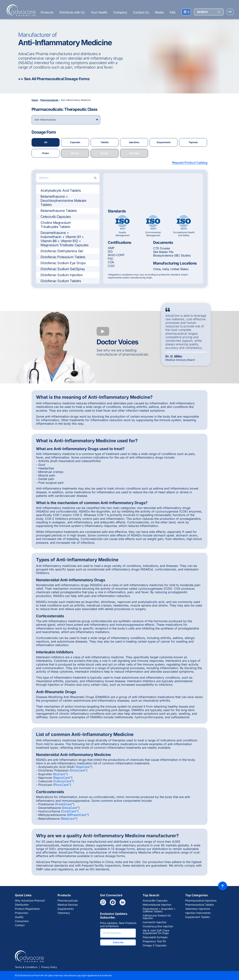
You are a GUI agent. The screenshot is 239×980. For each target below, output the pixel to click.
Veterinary (64, 913)
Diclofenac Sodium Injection (62, 275)
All (46, 142)
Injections (134, 142)
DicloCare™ (79, 770)
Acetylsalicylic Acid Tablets (61, 190)
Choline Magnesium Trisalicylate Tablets (56, 225)
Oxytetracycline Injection (158, 926)
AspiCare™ (84, 767)
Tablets (105, 142)
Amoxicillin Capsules (155, 901)
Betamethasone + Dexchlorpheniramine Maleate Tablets (63, 201)
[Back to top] (223, 886)
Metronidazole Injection (157, 905)
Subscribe (118, 942)
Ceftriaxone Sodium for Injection (157, 917)
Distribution (22, 905)
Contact (20, 925)
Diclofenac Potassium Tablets (63, 257)
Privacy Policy (49, 967)
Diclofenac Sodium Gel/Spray (63, 269)
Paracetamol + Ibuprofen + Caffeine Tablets (159, 910)
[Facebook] (113, 902)
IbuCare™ (60, 774)
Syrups (105, 153)
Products (47, 12)
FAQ (173, 12)
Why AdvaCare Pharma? (30, 901)
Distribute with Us (72, 12)
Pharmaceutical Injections (201, 901)
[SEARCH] (209, 12)
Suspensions (164, 142)
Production (22, 913)
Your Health (99, 12)
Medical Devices (68, 905)
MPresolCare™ (78, 815)
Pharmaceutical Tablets (200, 905)
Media (159, 12)
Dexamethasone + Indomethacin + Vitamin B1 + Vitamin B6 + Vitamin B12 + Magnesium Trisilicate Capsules (65, 239)
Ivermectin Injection (155, 922)
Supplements (66, 909)
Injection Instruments (198, 913)
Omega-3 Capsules (155, 945)
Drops (46, 153)
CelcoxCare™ (64, 781)
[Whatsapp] (103, 902)
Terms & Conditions (26, 967)
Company (120, 12)
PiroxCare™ (62, 785)
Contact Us (141, 12)
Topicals (193, 142)
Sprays (75, 153)
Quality (19, 917)
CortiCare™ (70, 811)
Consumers (22, 921)
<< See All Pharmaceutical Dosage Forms (54, 79)
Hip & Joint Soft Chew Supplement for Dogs (156, 932)
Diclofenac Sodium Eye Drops (63, 263)
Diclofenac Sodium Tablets (61, 281)
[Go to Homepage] (20, 10)
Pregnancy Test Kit (154, 941)
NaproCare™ (63, 778)
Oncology (134, 153)
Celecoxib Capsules (56, 217)
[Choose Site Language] (230, 12)
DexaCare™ (71, 808)
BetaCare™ (69, 819)
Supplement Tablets (197, 917)
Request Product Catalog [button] (190, 163)
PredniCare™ (65, 804)
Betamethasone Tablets (59, 211)
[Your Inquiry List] (186, 12)
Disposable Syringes (155, 937)
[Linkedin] (122, 902)
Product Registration (27, 909)
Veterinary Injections (198, 909)
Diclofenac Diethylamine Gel (62, 251)
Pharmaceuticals (68, 901)
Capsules (75, 142)
